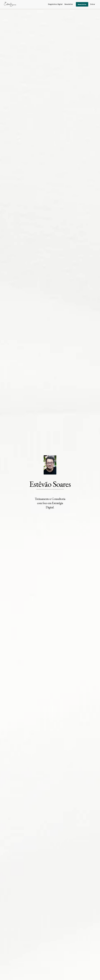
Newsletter (69, 4)
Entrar (93, 4)
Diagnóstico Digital (55, 4)
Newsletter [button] (82, 4)
